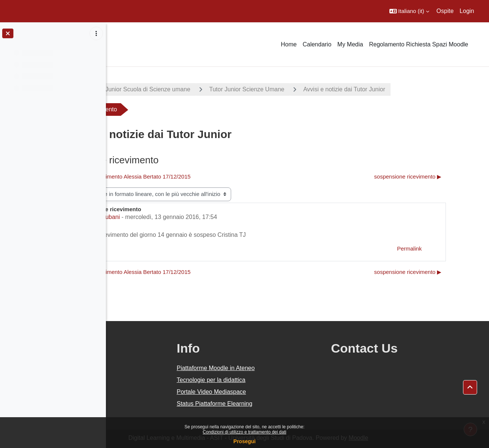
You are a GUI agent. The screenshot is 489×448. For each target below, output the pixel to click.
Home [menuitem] (289, 44)
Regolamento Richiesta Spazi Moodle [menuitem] (419, 44)
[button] (409, 11)
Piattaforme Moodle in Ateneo (281, 368)
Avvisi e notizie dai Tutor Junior (414, 89)
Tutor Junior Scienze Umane (316, 89)
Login (467, 11)
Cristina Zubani (169, 217)
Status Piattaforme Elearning (280, 404)
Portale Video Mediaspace (277, 392)
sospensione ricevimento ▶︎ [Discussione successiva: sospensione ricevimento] (437, 176)
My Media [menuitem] (350, 44)
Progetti (130, 89)
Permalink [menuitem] (438, 248)
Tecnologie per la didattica (277, 380)
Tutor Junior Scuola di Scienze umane (210, 89)
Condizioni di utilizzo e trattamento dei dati (245, 432)
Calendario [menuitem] (317, 44)
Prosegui (244, 441)
